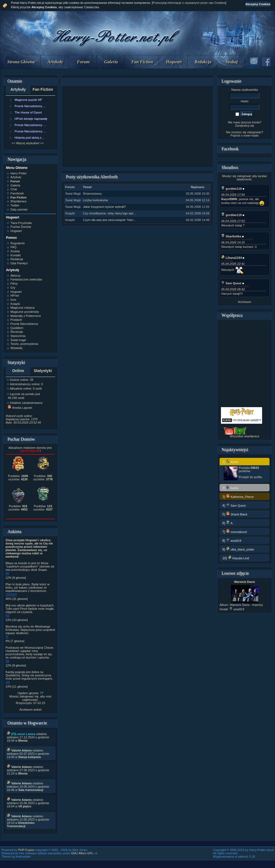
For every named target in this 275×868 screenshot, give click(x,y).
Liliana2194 (231, 258)
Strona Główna (21, 62)
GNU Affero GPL (82, 853)
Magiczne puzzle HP (28, 100)
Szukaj (232, 62)
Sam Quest (231, 283)
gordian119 (231, 189)
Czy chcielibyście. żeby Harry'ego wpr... (109, 213)
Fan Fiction (142, 62)
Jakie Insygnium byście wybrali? (104, 207)
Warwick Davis (245, 582)
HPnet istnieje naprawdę (31, 119)
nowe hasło (251, 135)
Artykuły (55, 62)
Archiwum (245, 302)
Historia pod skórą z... (29, 138)
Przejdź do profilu (250, 477)
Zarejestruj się (244, 126)
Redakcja (203, 62)
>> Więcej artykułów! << (28, 143)
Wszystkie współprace (245, 436)
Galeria (111, 62)
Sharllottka (231, 236)
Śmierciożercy (92, 194)
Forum (83, 62)
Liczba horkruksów (95, 200)
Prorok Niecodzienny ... (30, 106)
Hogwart (174, 62)
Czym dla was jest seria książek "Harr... (109, 220)
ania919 (237, 609)
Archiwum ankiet (31, 710)
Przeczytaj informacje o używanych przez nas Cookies (189, 3)
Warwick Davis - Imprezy (246, 605)
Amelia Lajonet (20, 408)
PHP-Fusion (26, 850)
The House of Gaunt (28, 112)
